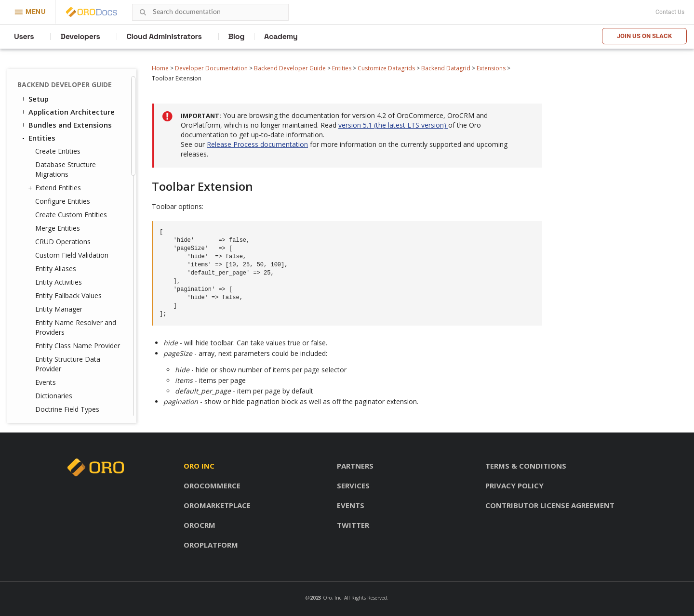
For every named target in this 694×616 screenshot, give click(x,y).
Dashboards (50, 341)
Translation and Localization (52, 309)
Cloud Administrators (164, 36)
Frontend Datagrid (69, 210)
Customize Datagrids (386, 68)
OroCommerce (212, 485)
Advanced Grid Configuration (72, 123)
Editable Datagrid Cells (85, 140)
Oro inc (199, 466)
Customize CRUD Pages (73, 250)
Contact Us (670, 12)
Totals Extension (83, 93)
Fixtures (47, 264)
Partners (355, 466)
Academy (281, 36)
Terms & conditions (526, 466)
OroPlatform (211, 545)
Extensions (491, 68)
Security (38, 291)
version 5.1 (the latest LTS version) (393, 125)
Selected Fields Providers (73, 158)
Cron (37, 393)
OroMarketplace (217, 505)
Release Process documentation (257, 144)
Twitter (353, 525)
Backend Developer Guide (290, 68)
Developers (80, 36)
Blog (237, 36)
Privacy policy (514, 485)
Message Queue (53, 380)
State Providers (73, 175)
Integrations (46, 328)
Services (353, 485)
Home (160, 68)
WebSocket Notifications (68, 406)
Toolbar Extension (85, 81)
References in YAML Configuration (81, 192)
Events (60, 106)
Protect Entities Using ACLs (78, 223)
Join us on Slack (644, 36)
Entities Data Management (72, 278)
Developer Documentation (211, 68)
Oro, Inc (332, 598)
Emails (40, 367)
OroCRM (200, 525)
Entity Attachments (65, 237)
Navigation (48, 354)
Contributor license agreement (550, 505)
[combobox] (210, 12)
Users (24, 36)
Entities (342, 68)
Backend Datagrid (446, 68)
